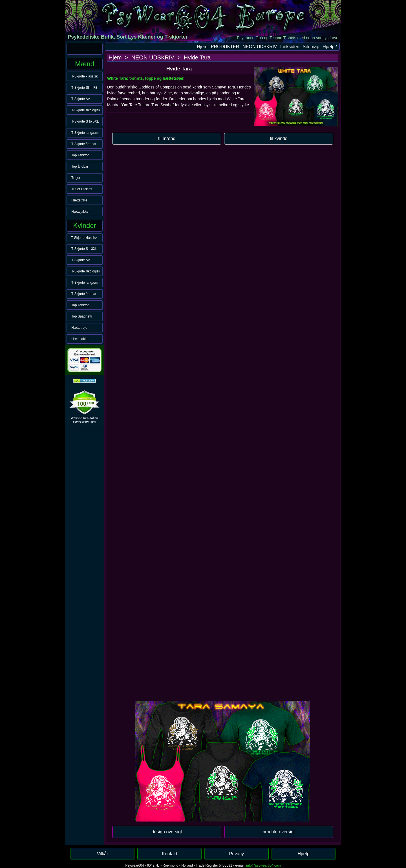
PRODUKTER (225, 47)
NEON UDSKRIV (260, 47)
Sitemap (311, 47)
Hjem (202, 47)
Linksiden (290, 47)
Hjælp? (330, 47)
